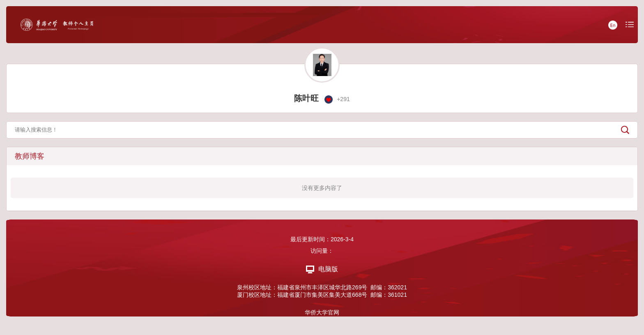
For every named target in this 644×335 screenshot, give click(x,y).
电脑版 (322, 269)
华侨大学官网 (322, 312)
